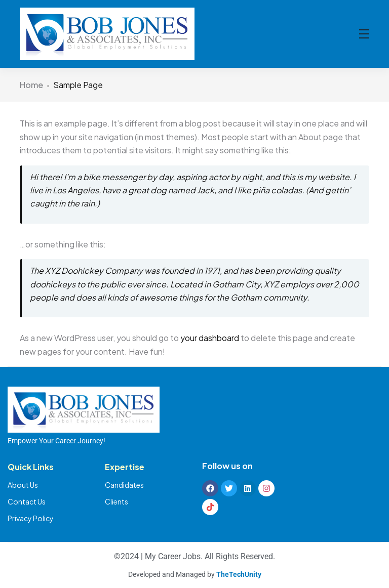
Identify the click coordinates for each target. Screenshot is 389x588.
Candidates (124, 485)
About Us (23, 485)
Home (31, 85)
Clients (116, 501)
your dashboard (210, 338)
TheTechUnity (239, 574)
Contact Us (27, 501)
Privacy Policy (31, 518)
